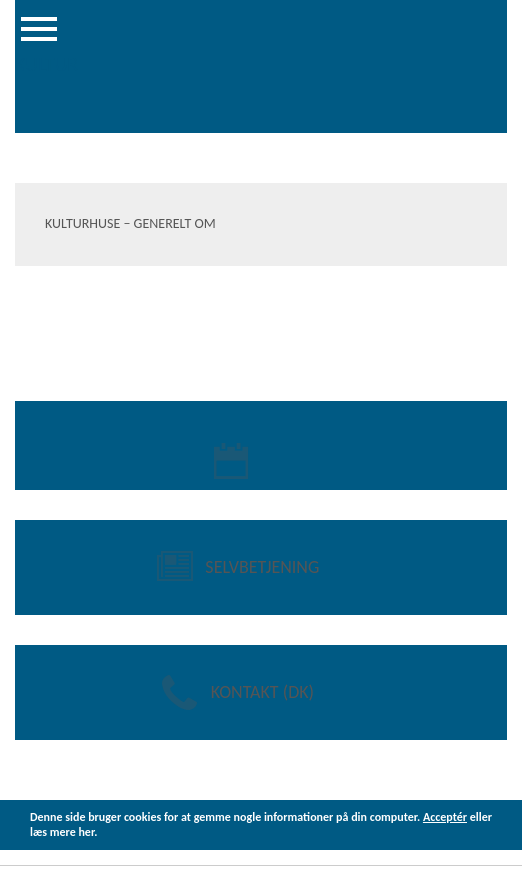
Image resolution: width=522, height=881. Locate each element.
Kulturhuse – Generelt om (130, 223)
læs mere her (62, 832)
